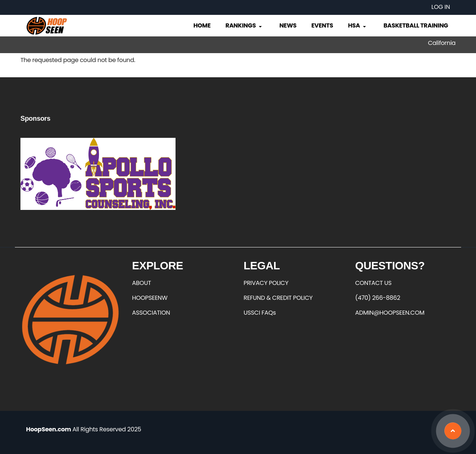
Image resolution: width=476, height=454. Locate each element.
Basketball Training (416, 25)
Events (322, 25)
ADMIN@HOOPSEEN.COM (390, 313)
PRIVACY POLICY (266, 283)
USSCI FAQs (260, 313)
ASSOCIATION (151, 313)
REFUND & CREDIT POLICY (278, 298)
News (288, 25)
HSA (358, 25)
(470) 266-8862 (378, 298)
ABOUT (141, 283)
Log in (441, 7)
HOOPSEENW (150, 298)
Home (202, 25)
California (442, 43)
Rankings (244, 25)
